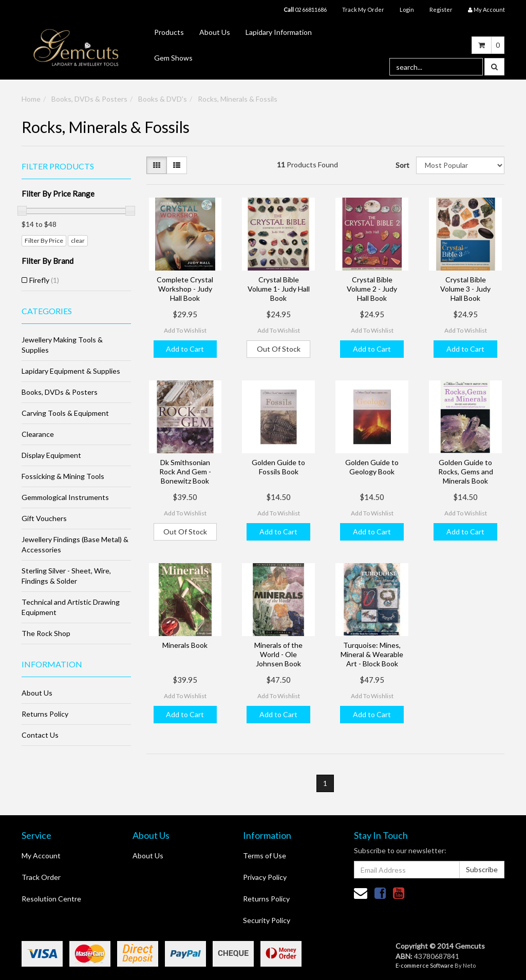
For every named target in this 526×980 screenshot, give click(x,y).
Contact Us (40, 735)
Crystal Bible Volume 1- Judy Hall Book (279, 289)
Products (169, 32)
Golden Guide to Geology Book (372, 467)
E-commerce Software (425, 965)
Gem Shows (173, 58)
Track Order (41, 877)
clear (78, 241)
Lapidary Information (279, 32)
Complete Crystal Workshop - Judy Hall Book (185, 289)
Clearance (38, 434)
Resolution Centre (51, 899)
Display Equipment (51, 455)
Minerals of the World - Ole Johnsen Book (278, 654)
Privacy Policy (265, 877)
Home (31, 99)
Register (441, 9)
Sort (402, 165)
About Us (215, 32)
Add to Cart (185, 349)
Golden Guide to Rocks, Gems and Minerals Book (466, 472)
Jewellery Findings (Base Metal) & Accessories (75, 544)
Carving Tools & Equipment (65, 413)
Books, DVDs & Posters (89, 99)
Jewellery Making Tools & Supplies (62, 345)
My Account (41, 856)
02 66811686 (305, 9)
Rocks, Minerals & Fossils (238, 99)
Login (407, 9)
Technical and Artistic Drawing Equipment (71, 607)
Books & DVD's (163, 99)
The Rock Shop (46, 633)
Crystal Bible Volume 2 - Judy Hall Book (372, 289)
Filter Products (58, 166)
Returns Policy (45, 714)
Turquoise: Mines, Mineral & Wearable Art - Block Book (372, 654)
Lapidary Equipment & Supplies (71, 371)
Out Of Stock (279, 349)
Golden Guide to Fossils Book (278, 467)
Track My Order (363, 9)
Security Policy (267, 920)
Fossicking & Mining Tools (63, 476)
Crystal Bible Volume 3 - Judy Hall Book (465, 289)
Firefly (44, 280)
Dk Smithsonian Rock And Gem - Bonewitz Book (185, 472)
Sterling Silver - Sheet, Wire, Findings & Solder (66, 576)
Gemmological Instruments (65, 497)
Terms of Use (265, 856)
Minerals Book (185, 645)
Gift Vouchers (44, 518)
